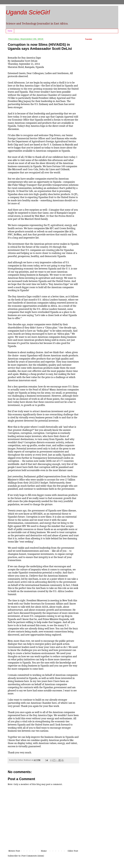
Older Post (73, 851)
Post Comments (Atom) (33, 856)
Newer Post (14, 851)
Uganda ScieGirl (28, 12)
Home (10, 31)
